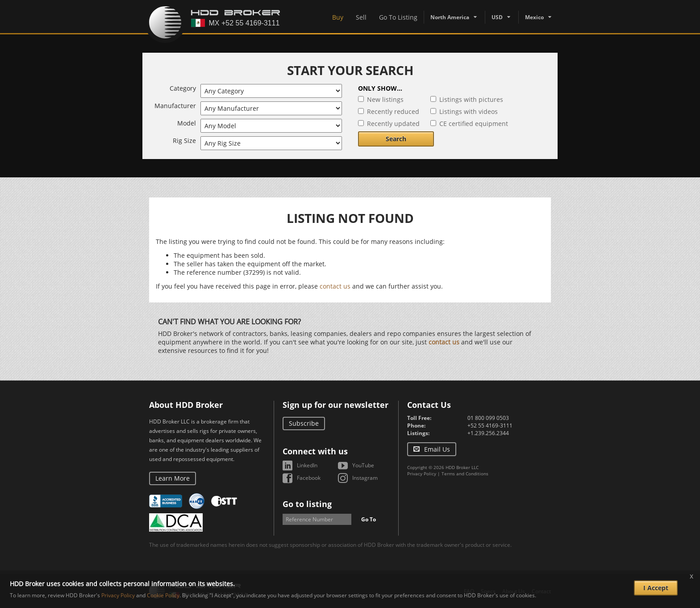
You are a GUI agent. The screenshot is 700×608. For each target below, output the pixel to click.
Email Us (437, 449)
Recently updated (393, 124)
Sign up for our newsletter (335, 405)
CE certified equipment (474, 124)
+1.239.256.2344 (488, 433)
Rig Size (184, 140)
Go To (369, 519)
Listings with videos (469, 111)
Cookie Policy (163, 595)
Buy (338, 17)
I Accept (656, 588)
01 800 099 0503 (488, 418)
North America (450, 17)
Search (396, 139)
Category (183, 88)
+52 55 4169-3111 (490, 426)
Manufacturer (175, 106)
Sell (361, 17)
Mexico (534, 17)
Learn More (173, 478)
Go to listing (307, 504)
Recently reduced (393, 111)
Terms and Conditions (465, 474)
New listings (385, 99)
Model (187, 123)
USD (497, 17)
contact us (335, 286)
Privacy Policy (422, 474)
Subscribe (304, 423)
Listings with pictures (471, 99)
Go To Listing (398, 17)
